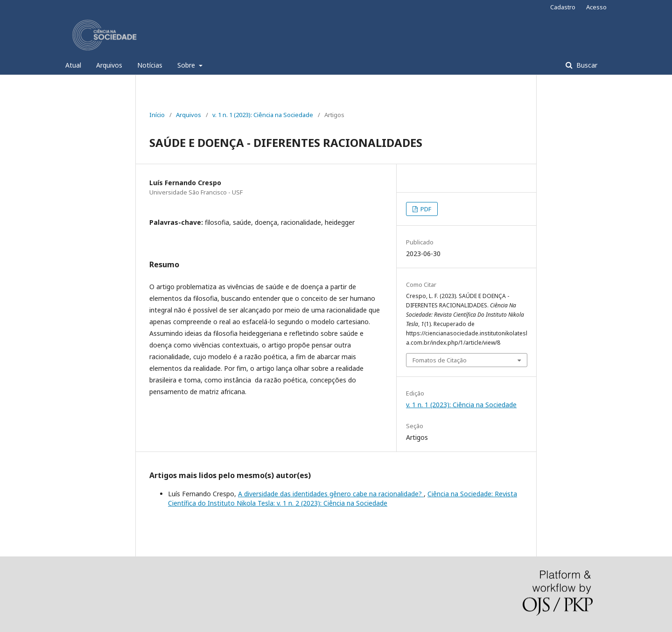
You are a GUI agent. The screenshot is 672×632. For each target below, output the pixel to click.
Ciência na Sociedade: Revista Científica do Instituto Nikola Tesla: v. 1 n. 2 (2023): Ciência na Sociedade (343, 498)
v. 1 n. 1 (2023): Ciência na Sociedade (263, 115)
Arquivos (109, 65)
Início (157, 115)
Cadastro (563, 7)
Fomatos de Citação (440, 360)
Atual (73, 65)
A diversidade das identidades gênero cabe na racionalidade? (331, 494)
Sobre (187, 65)
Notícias (150, 65)
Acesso (596, 7)
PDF (425, 209)
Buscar (586, 65)
